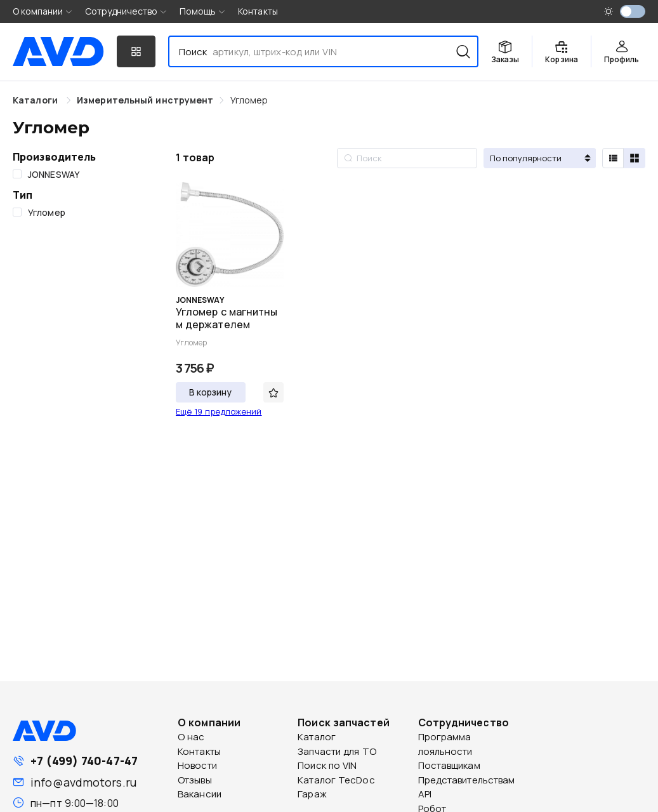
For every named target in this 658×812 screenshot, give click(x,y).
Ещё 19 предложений (219, 411)
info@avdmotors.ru (83, 782)
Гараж (312, 794)
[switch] (633, 11)
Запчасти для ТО (337, 751)
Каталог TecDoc (336, 780)
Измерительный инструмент (145, 100)
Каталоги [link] (36, 100)
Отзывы (195, 780)
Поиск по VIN (327, 765)
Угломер (249, 100)
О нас (191, 737)
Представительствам (467, 780)
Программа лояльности (445, 744)
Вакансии (200, 794)
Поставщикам (449, 765)
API (425, 794)
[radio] (613, 158)
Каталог (317, 737)
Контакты (258, 11)
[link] (145, 100)
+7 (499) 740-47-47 (84, 761)
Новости (197, 765)
